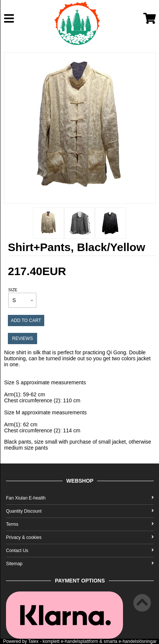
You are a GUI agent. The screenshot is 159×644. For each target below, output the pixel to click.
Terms (80, 524)
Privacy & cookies (80, 537)
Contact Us (80, 551)
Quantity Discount (80, 511)
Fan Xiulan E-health (80, 498)
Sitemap (80, 564)
